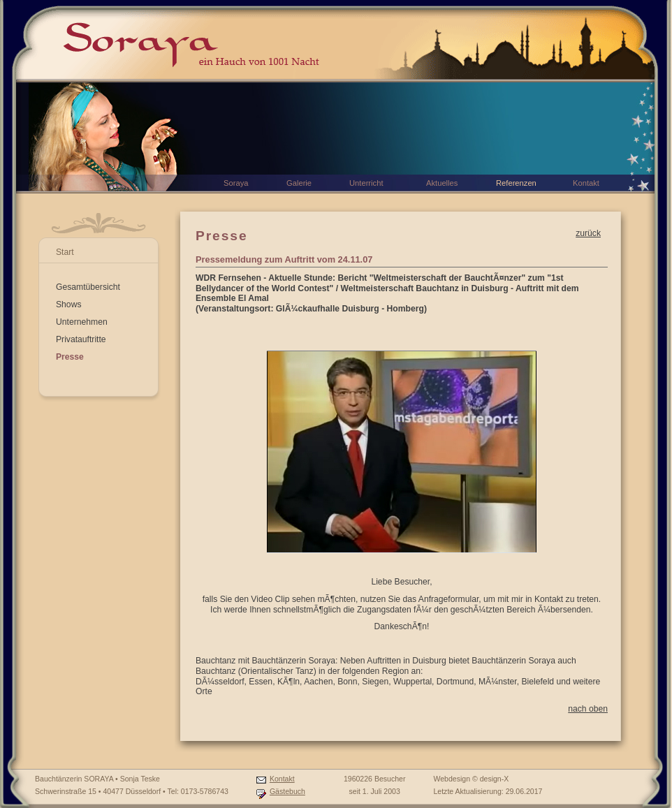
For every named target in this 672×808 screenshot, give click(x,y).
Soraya (236, 183)
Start (65, 252)
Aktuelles (442, 183)
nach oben (588, 709)
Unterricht (366, 183)
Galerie (299, 183)
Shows (69, 304)
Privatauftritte (81, 339)
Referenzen (516, 183)
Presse (70, 357)
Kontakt (282, 779)
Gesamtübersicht (88, 287)
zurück (588, 233)
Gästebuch (287, 791)
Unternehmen (82, 322)
